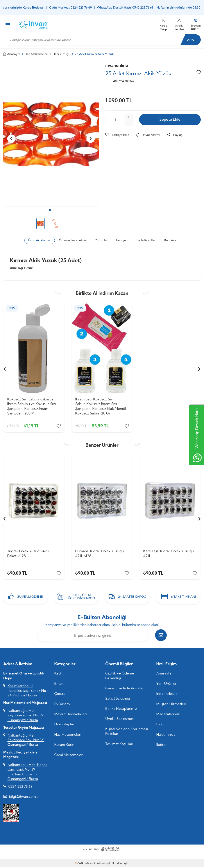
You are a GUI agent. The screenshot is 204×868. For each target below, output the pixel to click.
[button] (50, 210)
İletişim (162, 746)
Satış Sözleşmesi (118, 700)
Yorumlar (101, 240)
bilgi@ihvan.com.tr (24, 798)
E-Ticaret (89, 865)
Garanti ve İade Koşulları (125, 690)
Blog (160, 726)
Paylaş (174, 135)
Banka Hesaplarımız (121, 710)
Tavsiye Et (123, 240)
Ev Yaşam (62, 705)
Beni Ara (170, 240)
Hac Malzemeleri (37, 54)
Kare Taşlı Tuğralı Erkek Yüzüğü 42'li (168, 554)
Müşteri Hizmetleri (171, 705)
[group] (51, 134)
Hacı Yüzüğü (62, 54)
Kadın (59, 675)
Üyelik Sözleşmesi (120, 720)
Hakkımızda (166, 736)
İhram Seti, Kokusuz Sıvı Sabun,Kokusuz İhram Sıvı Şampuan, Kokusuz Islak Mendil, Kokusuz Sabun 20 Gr (101, 406)
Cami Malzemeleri (69, 756)
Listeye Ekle (117, 135)
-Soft (79, 865)
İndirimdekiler (168, 695)
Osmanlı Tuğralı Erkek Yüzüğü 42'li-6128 (99, 554)
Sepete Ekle (170, 120)
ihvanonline (117, 65)
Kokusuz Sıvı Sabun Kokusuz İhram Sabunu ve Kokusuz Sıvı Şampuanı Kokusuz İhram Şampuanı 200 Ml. (31, 406)
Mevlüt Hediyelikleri (71, 716)
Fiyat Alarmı (148, 135)
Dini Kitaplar (64, 726)
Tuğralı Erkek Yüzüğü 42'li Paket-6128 (28, 554)
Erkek (59, 685)
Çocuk (60, 695)
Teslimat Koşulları (119, 745)
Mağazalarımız (168, 716)
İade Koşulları (147, 240)
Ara (190, 40)
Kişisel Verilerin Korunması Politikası (127, 733)
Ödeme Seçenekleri (73, 240)
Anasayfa (12, 54)
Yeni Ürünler (167, 685)
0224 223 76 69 (20, 788)
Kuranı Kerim (65, 746)
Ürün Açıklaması (39, 240)
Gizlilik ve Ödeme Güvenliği (120, 677)
